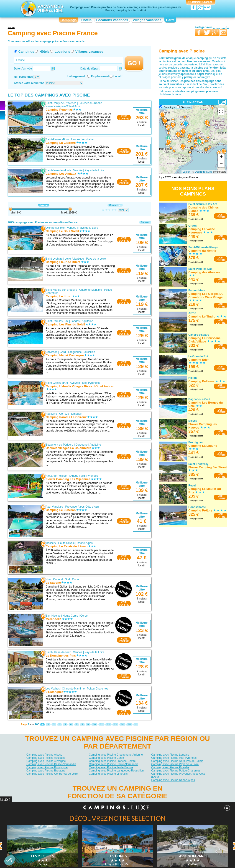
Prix (44, 205)
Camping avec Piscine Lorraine (170, 755)
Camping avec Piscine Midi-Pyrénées (174, 758)
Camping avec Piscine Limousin (108, 774)
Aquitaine (88, 139)
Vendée (78, 170)
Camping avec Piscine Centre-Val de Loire (52, 774)
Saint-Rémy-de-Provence (61, 103)
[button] (10, 860)
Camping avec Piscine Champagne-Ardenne (116, 755)
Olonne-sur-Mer (55, 228)
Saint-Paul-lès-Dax (57, 321)
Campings (68, 20)
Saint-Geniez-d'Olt (57, 383)
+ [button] (221, 157)
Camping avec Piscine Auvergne (46, 761)
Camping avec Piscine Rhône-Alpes (173, 780)
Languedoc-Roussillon (82, 352)
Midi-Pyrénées (91, 383)
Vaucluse (57, 507)
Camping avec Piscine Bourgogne (47, 767)
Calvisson (51, 352)
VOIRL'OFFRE (124, 117)
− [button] (221, 164)
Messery (51, 543)
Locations (62, 52)
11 (101, 725)
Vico (48, 579)
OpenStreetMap (204, 172)
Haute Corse (70, 616)
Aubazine (51, 414)
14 (122, 725)
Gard (63, 352)
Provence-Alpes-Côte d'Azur (63, 106)
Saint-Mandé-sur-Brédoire (61, 290)
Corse (76, 579)
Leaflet (186, 172)
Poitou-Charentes (97, 689)
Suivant (145, 222)
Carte (170, 20)
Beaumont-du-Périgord (59, 445)
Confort (115, 205)
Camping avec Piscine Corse (106, 758)
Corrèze (64, 414)
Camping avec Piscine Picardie (170, 767)
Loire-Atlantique (74, 259)
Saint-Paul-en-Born (57, 139)
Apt (48, 507)
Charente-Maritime (91, 290)
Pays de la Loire (95, 170)
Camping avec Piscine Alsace (44, 755)
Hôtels (86, 20)
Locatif (118, 76)
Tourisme (186, 107)
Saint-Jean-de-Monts (58, 170)
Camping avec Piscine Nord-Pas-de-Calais (177, 761)
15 (129, 725)
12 (108, 725)
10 (94, 725)
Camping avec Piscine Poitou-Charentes (176, 771)
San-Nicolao (53, 616)
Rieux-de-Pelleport (57, 476)
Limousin (77, 414)
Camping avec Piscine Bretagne (46, 771)
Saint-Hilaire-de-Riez (58, 652)
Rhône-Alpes (85, 543)
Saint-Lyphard (54, 259)
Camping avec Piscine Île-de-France (111, 767)
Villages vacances (147, 20)
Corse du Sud (61, 579)
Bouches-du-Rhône (90, 103)
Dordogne (82, 445)
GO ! (134, 63)
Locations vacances (112, 20)
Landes (75, 139)
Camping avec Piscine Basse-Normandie (51, 764)
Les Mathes (53, 689)
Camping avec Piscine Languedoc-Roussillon (116, 771)
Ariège (74, 476)
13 (115, 725)
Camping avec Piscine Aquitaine (46, 758)
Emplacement (100, 76)
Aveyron (75, 383)
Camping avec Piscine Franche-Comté (112, 761)
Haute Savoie (66, 543)
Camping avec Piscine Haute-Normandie (114, 764)
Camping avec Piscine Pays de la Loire (175, 764)
